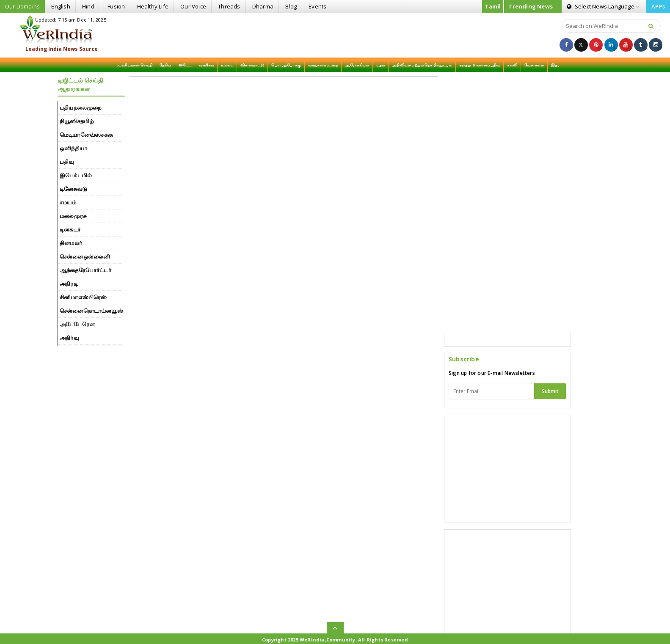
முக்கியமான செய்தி (135, 65)
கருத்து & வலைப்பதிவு (480, 65)
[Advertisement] (335, 34)
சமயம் (68, 202)
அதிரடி (69, 283)
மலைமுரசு (73, 216)
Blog (291, 6)
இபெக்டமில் (76, 175)
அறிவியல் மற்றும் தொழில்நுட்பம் (422, 65)
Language (603, 6)
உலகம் (227, 65)
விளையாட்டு (252, 65)
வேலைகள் (534, 65)
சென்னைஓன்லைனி (85, 256)
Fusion (116, 6)
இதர (556, 65)
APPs (658, 6)
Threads (229, 6)
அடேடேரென (77, 324)
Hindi (89, 6)
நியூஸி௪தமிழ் (77, 121)
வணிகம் (206, 65)
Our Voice (193, 6)
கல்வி (512, 65)
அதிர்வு (69, 338)
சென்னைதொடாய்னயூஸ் (91, 311)
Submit (550, 391)
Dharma (263, 6)
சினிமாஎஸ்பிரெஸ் (83, 297)
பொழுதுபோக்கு (286, 65)
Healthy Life (153, 6)
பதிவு (67, 162)
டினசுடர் (70, 229)
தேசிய (165, 65)
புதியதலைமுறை (81, 107)
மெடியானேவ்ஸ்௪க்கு (86, 135)
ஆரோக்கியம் (357, 65)
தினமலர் (71, 243)
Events (317, 6)
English (61, 6)
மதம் (381, 65)
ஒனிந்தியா (73, 148)
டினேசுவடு (73, 189)
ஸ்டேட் (185, 65)
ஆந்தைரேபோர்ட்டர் (85, 270)
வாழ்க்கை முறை (323, 65)
